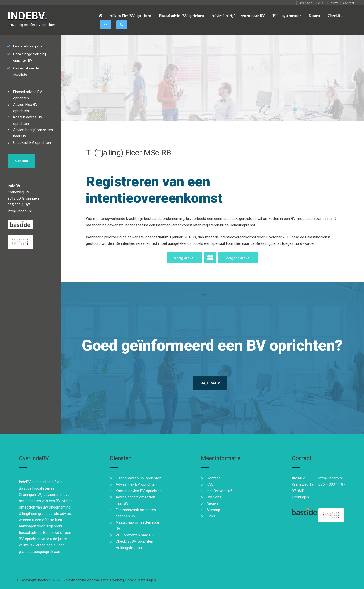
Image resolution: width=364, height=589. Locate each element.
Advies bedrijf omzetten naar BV (238, 16)
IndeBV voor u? (219, 491)
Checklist (335, 16)
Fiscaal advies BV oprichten (181, 16)
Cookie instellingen (140, 580)
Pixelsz (116, 580)
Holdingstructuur (287, 16)
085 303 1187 (19, 205)
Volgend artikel (238, 258)
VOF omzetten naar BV (135, 535)
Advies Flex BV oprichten (130, 16)
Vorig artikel (184, 258)
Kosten (314, 16)
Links (211, 516)
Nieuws (333, 3)
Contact (349, 3)
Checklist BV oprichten (32, 143)
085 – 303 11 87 (332, 484)
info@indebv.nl (20, 211)
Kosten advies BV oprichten (139, 491)
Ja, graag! (210, 383)
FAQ (320, 3)
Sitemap (213, 510)
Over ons (305, 3)
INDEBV (27, 16)
